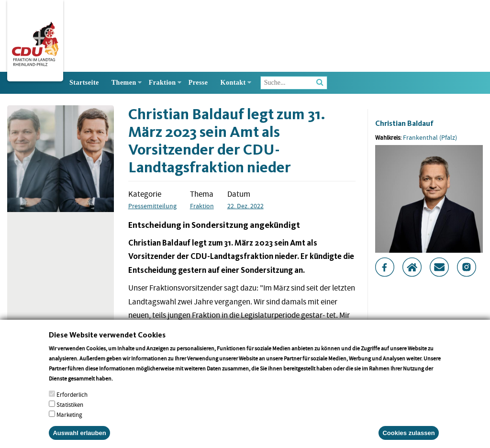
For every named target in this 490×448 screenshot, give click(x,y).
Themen (124, 83)
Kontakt (233, 83)
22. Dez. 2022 (245, 206)
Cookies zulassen (408, 438)
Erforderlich (72, 400)
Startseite (84, 83)
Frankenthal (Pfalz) (430, 137)
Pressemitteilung (152, 206)
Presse (198, 83)
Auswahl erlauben (79, 438)
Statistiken (70, 410)
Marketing (69, 420)
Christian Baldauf (404, 123)
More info (127, 384)
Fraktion (162, 83)
